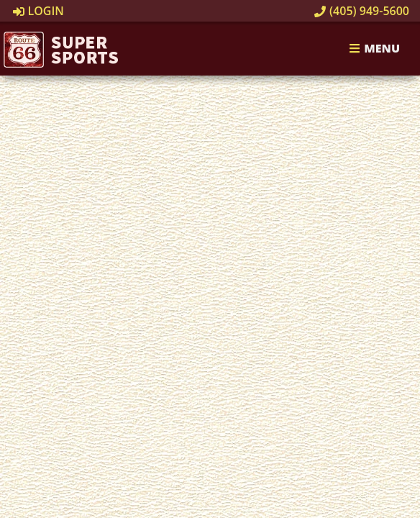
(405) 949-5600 (362, 11)
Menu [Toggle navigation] (374, 49)
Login (38, 11)
